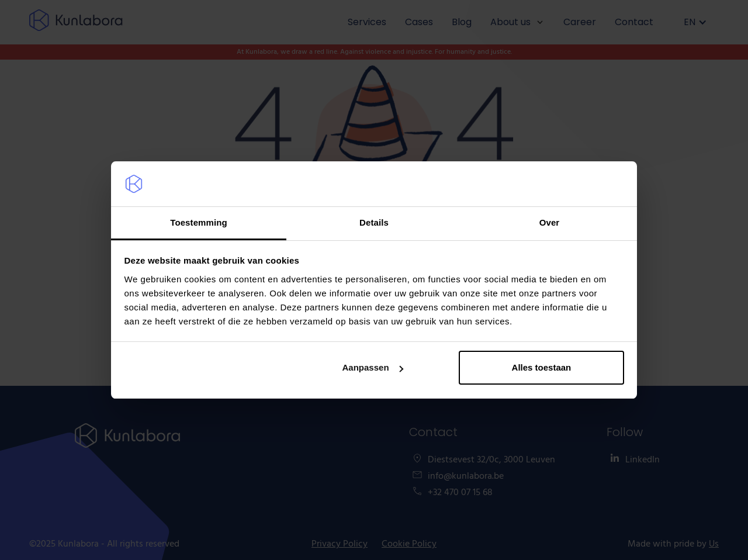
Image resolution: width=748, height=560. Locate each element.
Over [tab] (550, 222)
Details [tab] (374, 222)
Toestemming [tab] (199, 222)
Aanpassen (373, 367)
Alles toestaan (542, 367)
